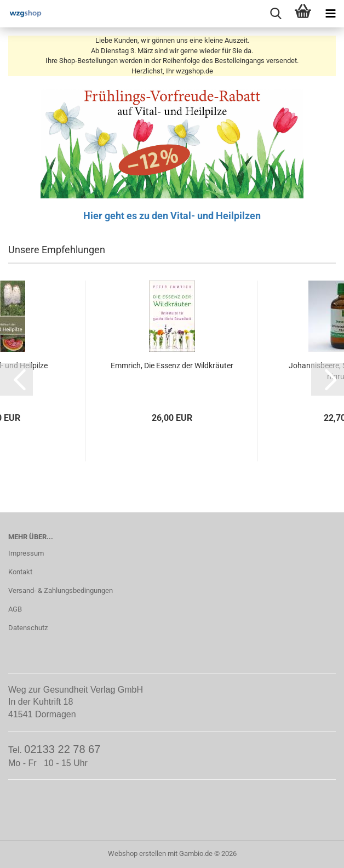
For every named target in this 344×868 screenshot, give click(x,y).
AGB (15, 609)
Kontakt (20, 572)
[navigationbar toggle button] (330, 14)
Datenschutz (28, 628)
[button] (16, 379)
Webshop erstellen (137, 853)
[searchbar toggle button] (276, 14)
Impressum (26, 553)
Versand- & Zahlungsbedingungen (61, 590)
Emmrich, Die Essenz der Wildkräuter (172, 366)
